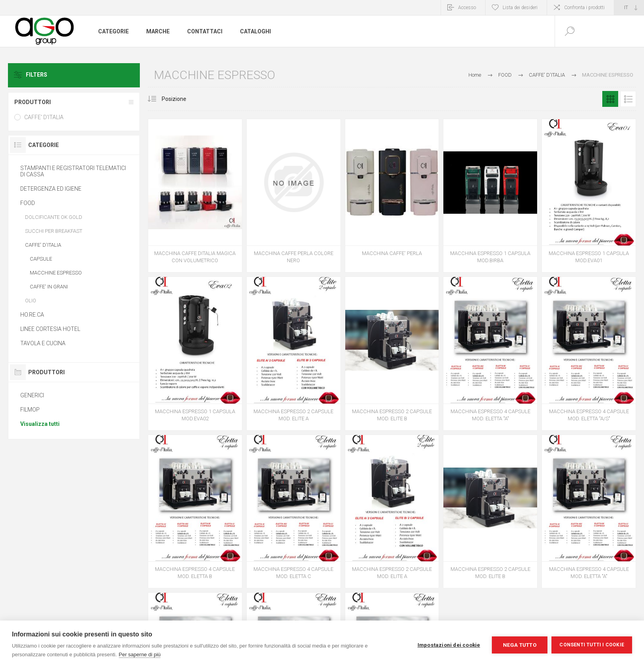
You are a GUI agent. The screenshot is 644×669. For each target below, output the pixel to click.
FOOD (28, 203)
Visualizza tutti (40, 424)
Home (475, 75)
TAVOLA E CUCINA (43, 343)
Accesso (467, 8)
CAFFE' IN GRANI (49, 287)
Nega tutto (520, 645)
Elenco (628, 99)
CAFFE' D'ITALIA (44, 117)
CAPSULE (41, 259)
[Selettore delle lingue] (629, 8)
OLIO (31, 301)
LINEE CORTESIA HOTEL (50, 329)
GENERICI (32, 395)
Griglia (610, 99)
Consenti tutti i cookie (592, 645)
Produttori (33, 102)
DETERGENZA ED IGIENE (51, 189)
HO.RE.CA (32, 315)
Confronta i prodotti (584, 8)
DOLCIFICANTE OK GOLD (54, 217)
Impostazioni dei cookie (449, 645)
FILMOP (30, 410)
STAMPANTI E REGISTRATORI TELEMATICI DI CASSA (73, 171)
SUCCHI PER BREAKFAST (54, 231)
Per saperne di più (140, 654)
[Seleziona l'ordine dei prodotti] (182, 99)
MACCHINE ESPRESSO (56, 273)
